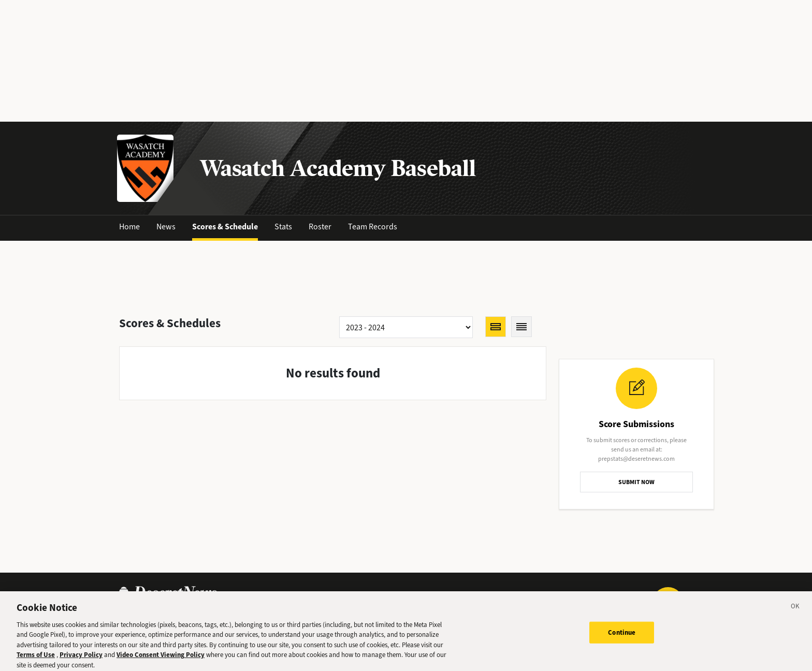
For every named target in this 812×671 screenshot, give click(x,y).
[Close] (795, 611)
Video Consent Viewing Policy (161, 658)
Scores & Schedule (225, 227)
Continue (622, 636)
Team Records (373, 227)
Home (129, 227)
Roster (320, 227)
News (166, 227)
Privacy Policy (81, 658)
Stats (283, 227)
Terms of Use (36, 658)
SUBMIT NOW (636, 482)
